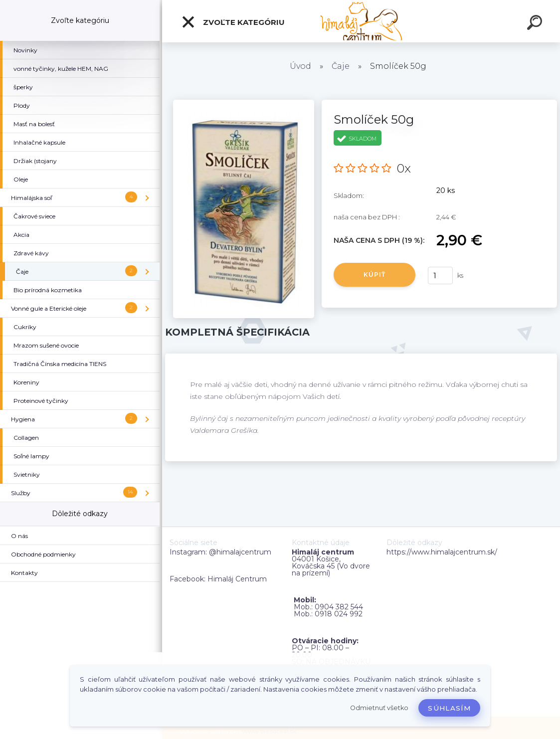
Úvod (300, 66)
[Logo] (361, 21)
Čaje (341, 66)
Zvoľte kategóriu (233, 22)
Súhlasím (449, 708)
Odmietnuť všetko (379, 708)
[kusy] (440, 276)
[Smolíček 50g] (244, 103)
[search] (536, 24)
